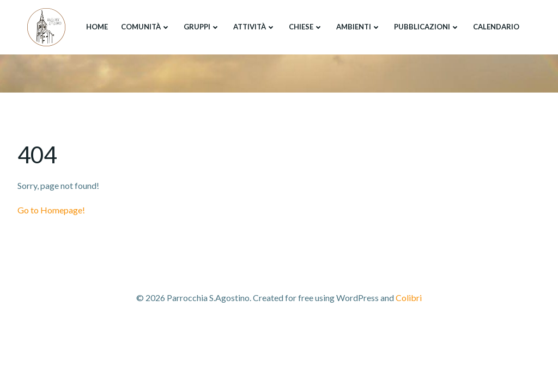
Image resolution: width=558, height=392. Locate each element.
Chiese (306, 27)
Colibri (409, 298)
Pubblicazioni (427, 27)
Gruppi (202, 27)
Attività (254, 27)
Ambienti (359, 27)
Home (97, 27)
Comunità (146, 27)
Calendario (496, 27)
